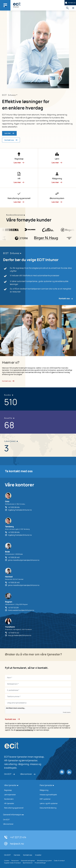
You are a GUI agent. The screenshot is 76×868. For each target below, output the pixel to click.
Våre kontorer (28, 774)
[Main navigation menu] (5, 5)
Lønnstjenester (19, 795)
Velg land (73, 8)
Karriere (17, 855)
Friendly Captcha (67, 712)
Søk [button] (67, 8)
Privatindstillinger (40, 863)
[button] (19, 158)
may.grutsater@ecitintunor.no (20, 635)
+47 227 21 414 (15, 837)
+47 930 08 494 (14, 507)
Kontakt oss (70, 3)
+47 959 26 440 (14, 557)
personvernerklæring (25, 730)
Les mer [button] (9, 133)
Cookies (7, 861)
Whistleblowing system (44, 861)
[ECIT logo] (25, 746)
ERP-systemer (55, 799)
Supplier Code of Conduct (12, 863)
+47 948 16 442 (14, 633)
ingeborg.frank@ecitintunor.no (20, 510)
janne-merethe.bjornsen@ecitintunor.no (24, 560)
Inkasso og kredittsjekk (55, 795)
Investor (38, 855)
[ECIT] (17, 4)
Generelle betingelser (28, 861)
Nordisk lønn (19, 799)
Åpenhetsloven (28, 863)
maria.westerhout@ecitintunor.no (21, 610)
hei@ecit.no (14, 844)
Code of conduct (59, 861)
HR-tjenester (19, 803)
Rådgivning (55, 790)
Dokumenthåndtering (55, 808)
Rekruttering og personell (19, 808)
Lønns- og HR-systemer (55, 803)
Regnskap (19, 790)
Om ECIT (10, 774)
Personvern (15, 861)
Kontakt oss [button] (11, 140)
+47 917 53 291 (13, 608)
